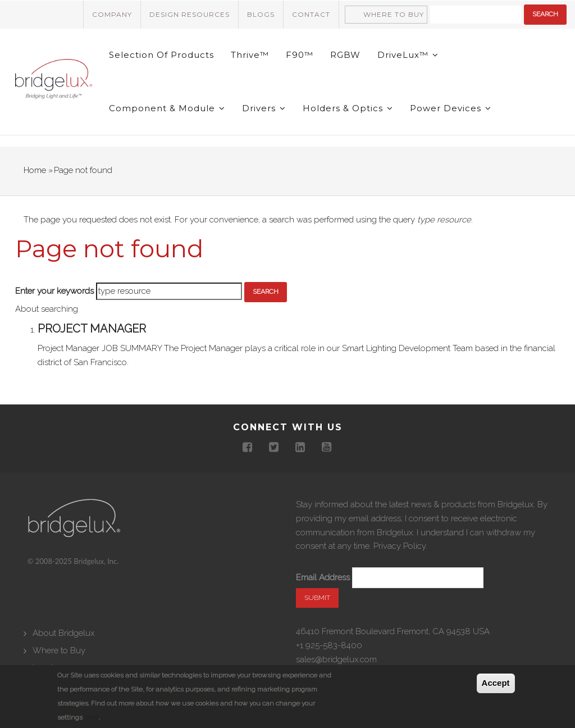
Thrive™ (250, 55)
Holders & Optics (348, 108)
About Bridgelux (63, 633)
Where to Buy (394, 14)
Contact (311, 14)
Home (35, 170)
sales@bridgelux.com (336, 659)
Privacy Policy (400, 546)
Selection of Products (161, 55)
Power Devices (451, 108)
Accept (496, 683)
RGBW (345, 55)
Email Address (323, 577)
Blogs (261, 14)
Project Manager (92, 329)
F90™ (300, 55)
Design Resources (190, 14)
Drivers (264, 108)
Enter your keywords (54, 291)
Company (112, 14)
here (92, 717)
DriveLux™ (408, 55)
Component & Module (167, 108)
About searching (47, 309)
